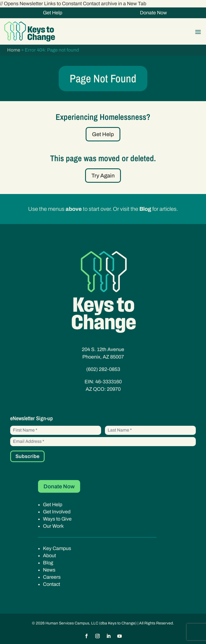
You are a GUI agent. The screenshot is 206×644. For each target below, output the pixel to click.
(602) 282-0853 (103, 369)
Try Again (103, 176)
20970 (114, 389)
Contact (51, 584)
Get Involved (57, 512)
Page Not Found (103, 78)
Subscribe (27, 456)
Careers (52, 577)
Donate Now (153, 13)
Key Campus (57, 548)
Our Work (53, 526)
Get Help (53, 13)
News (49, 570)
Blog (48, 563)
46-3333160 (109, 382)
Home (14, 50)
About (49, 556)
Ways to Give (57, 519)
